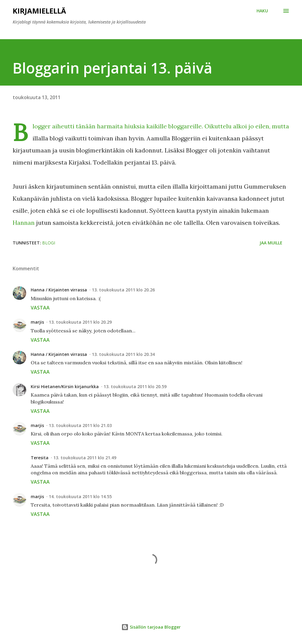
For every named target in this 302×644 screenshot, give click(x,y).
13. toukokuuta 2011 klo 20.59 (135, 386)
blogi (49, 243)
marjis (37, 322)
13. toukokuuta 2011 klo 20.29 (80, 322)
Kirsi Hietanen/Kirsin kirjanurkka (65, 386)
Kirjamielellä (39, 11)
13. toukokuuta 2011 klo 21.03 (80, 425)
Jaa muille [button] (271, 243)
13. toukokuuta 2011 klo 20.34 (123, 354)
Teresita (40, 458)
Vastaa (40, 308)
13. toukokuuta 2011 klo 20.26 (123, 290)
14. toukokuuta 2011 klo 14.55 (80, 496)
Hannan (24, 223)
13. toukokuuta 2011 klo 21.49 (85, 458)
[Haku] (262, 11)
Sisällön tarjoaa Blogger (151, 627)
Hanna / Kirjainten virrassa (59, 290)
